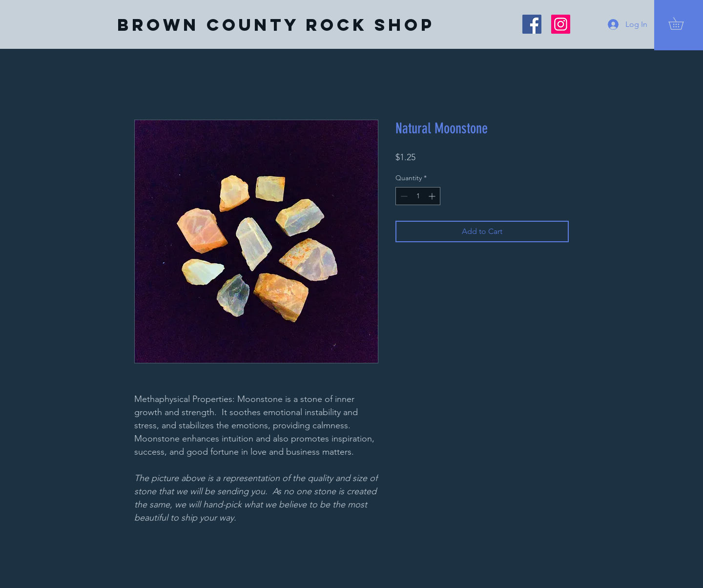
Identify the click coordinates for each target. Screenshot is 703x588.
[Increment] (433, 196)
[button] (682, 23)
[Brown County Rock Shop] (276, 25)
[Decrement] (403, 196)
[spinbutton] (418, 196)
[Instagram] (561, 24)
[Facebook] (532, 24)
